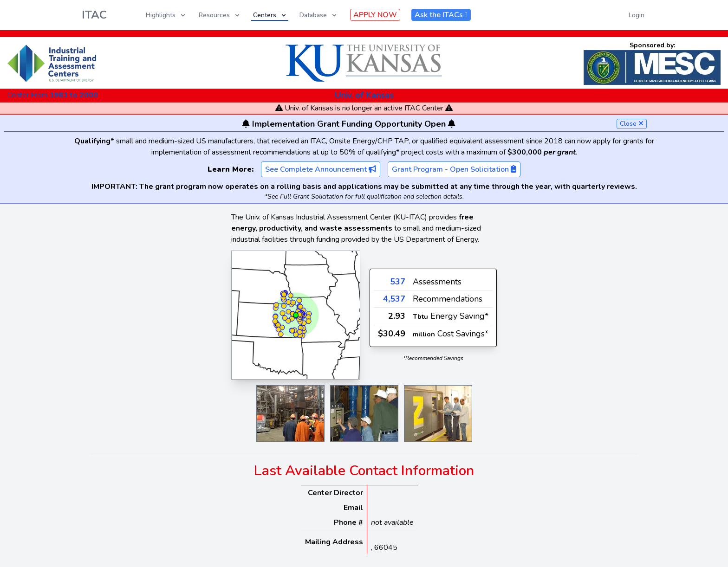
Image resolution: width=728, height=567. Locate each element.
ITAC (94, 15)
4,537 (394, 299)
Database (319, 15)
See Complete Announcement (321, 169)
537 (398, 282)
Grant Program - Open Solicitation (454, 169)
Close (632, 124)
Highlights (166, 15)
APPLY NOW (375, 15)
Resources (220, 15)
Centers (270, 15)
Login (637, 15)
